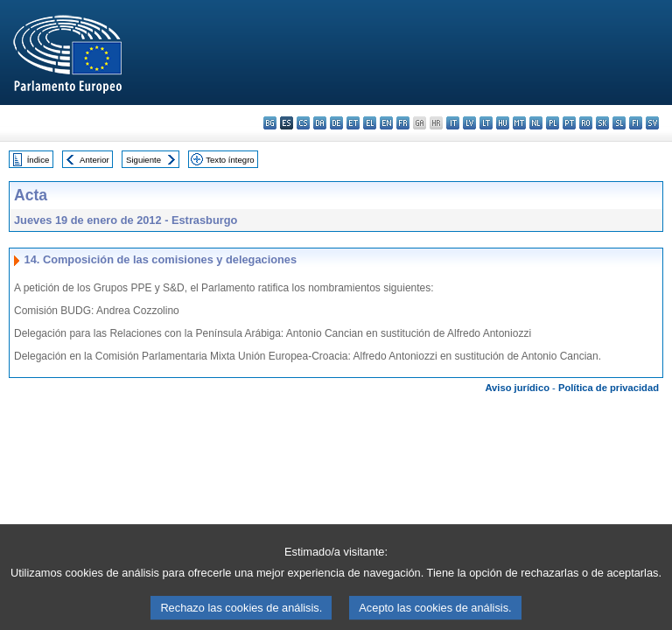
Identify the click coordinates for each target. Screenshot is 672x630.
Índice (38, 160)
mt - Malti (519, 123)
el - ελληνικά (370, 123)
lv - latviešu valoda (469, 123)
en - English (386, 123)
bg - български (270, 123)
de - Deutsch (336, 123)
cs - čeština (303, 123)
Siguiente (143, 160)
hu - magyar (503, 123)
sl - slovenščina (619, 123)
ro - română (586, 123)
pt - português (569, 123)
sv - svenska (652, 123)
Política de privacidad (609, 388)
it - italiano (453, 123)
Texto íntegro (230, 160)
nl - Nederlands (536, 123)
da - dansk (320, 123)
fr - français (403, 123)
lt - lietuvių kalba (486, 123)
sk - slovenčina (602, 123)
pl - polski (553, 123)
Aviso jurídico (517, 388)
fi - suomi (636, 123)
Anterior (94, 160)
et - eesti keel (353, 123)
